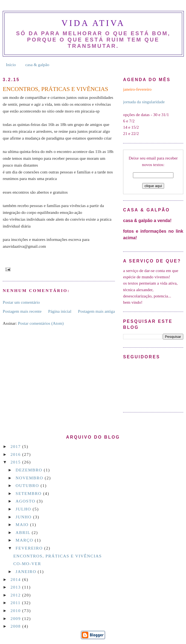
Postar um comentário (21, 302)
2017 (17, 446)
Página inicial (60, 311)
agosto (26, 501)
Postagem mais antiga (96, 311)
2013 (17, 587)
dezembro (30, 470)
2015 (17, 462)
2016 (17, 454)
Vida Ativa (93, 23)
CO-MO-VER (27, 564)
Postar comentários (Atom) (41, 323)
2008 (17, 626)
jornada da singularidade (144, 102)
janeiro (27, 571)
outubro (28, 485)
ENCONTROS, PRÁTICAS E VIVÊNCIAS (58, 556)
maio (23, 525)
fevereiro (30, 548)
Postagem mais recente (22, 311)
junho (24, 517)
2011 (16, 603)
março (25, 540)
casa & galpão (37, 65)
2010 (17, 611)
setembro (29, 493)
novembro (30, 478)
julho (24, 509)
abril (24, 532)
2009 (17, 618)
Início (11, 65)
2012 (17, 595)
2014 (17, 579)
